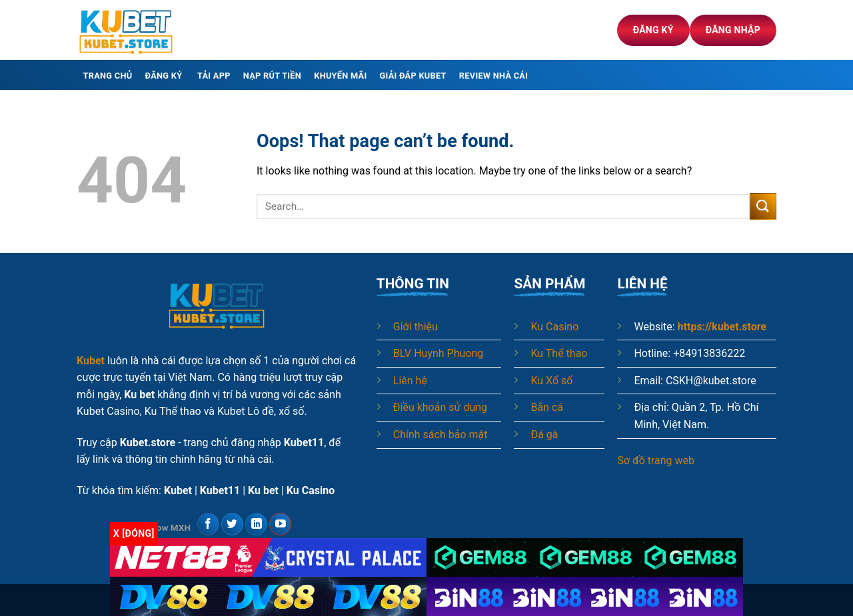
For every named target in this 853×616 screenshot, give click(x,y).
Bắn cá (547, 407)
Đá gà (544, 435)
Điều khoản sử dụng (440, 407)
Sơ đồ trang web (656, 461)
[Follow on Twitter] (232, 524)
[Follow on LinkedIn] (256, 524)
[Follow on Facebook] (208, 524)
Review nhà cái (493, 76)
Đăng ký (653, 30)
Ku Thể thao (559, 353)
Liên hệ (410, 381)
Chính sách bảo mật (440, 435)
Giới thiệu (416, 327)
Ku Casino (554, 327)
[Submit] (763, 206)
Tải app (214, 76)
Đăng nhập (733, 30)
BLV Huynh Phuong (438, 353)
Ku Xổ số (551, 381)
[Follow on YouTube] (280, 524)
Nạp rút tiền (272, 76)
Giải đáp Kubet (413, 76)
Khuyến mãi (340, 76)
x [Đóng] (134, 533)
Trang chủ (108, 76)
